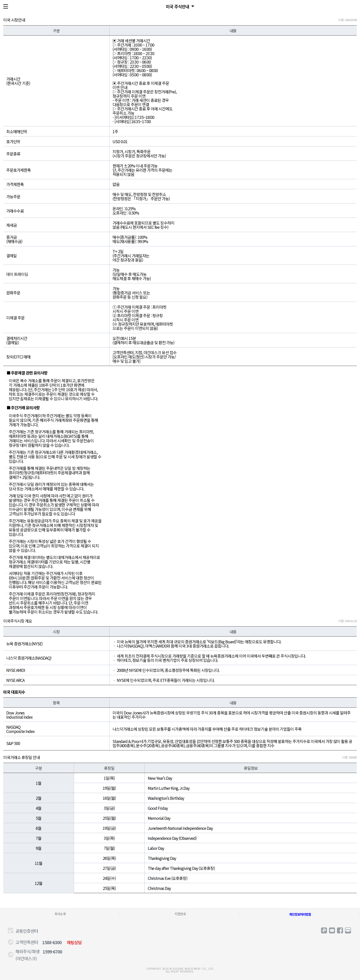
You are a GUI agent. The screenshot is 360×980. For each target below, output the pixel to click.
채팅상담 (74, 942)
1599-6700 (52, 952)
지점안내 (180, 914)
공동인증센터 (27, 931)
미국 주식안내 (177, 6)
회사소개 (60, 914)
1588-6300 (52, 942)
